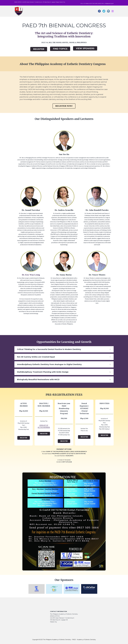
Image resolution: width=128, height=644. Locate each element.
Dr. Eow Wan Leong (31, 275)
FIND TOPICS (60, 49)
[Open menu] (113, 11)
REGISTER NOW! (64, 106)
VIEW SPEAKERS (85, 48)
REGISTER (39, 49)
